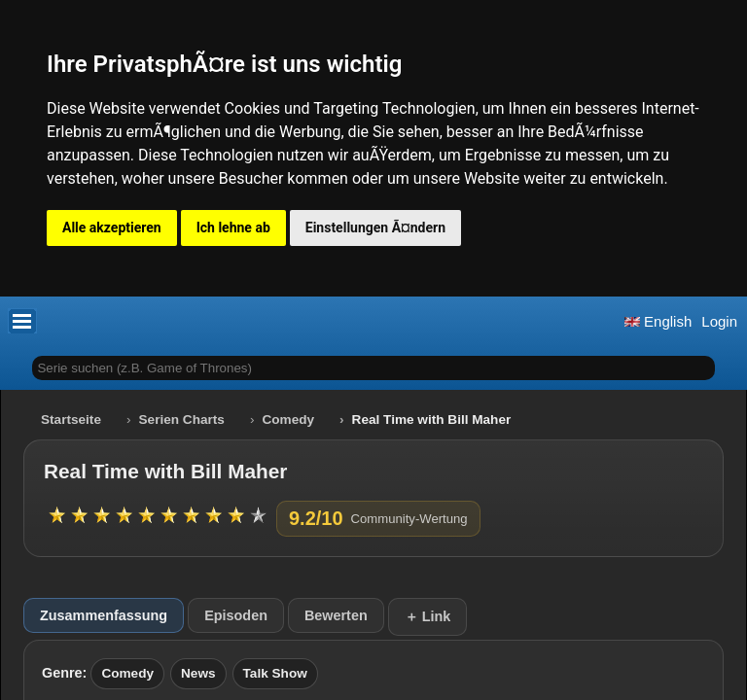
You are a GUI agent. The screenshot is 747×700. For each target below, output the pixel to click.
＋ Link (428, 616)
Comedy (288, 420)
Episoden (236, 615)
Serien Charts (182, 420)
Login (719, 321)
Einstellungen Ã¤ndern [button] (375, 227)
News (198, 673)
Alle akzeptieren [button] (112, 227)
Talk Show (275, 673)
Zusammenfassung (104, 615)
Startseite (71, 420)
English (658, 321)
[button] (22, 321)
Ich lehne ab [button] (233, 227)
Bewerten (336, 615)
